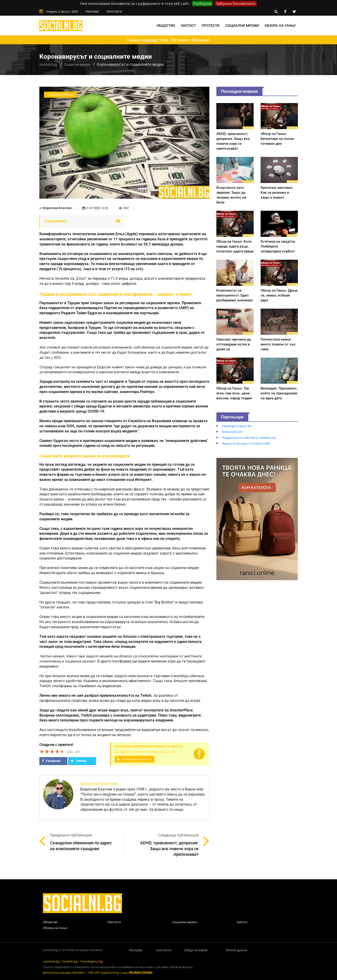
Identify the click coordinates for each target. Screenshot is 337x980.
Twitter (79, 761)
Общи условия (196, 950)
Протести (211, 26)
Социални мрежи (242, 26)
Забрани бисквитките (236, 3)
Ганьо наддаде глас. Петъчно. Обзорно (168, 40)
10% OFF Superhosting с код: (120, 973)
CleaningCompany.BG (237, 426)
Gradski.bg (70, 961)
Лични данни (236, 950)
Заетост (188, 26)
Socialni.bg (48, 65)
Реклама (92, 11)
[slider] (52, 751)
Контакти (114, 11)
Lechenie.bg (51, 961)
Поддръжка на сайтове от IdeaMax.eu (249, 438)
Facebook (51, 761)
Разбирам (202, 3)
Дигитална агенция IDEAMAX (64, 973)
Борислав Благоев (57, 208)
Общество (166, 26)
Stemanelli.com (232, 432)
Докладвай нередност (135, 759)
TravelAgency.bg (91, 961)
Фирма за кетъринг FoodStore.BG (246, 443)
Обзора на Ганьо (280, 26)
